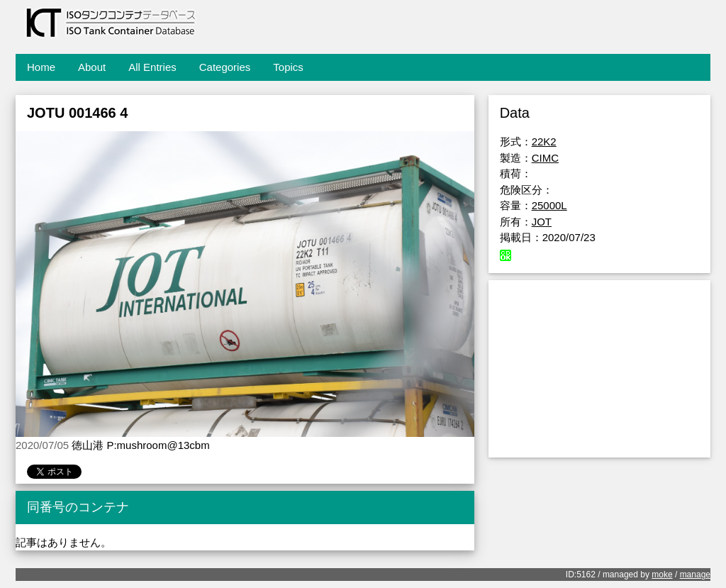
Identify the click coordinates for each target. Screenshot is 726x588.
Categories (225, 67)
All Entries (152, 67)
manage (695, 575)
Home (41, 67)
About (92, 67)
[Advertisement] (599, 369)
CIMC (545, 158)
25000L (549, 205)
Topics (288, 67)
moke (662, 575)
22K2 (544, 142)
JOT (542, 222)
